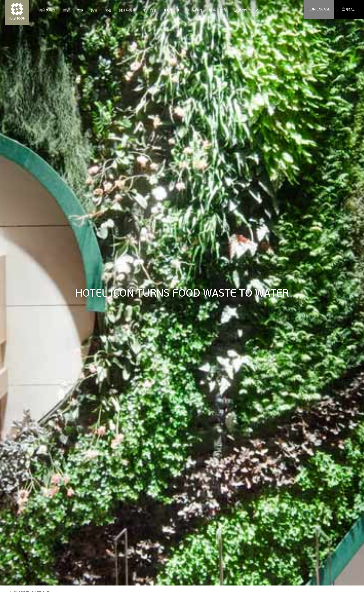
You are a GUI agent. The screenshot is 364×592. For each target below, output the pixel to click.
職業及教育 (218, 10)
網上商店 (150, 10)
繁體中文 (243, 10)
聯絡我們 (195, 10)
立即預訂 (349, 9)
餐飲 (80, 10)
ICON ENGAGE (319, 9)
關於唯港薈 (127, 10)
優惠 (108, 10)
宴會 (94, 10)
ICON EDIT (173, 10)
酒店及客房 (47, 10)
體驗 (66, 10)
